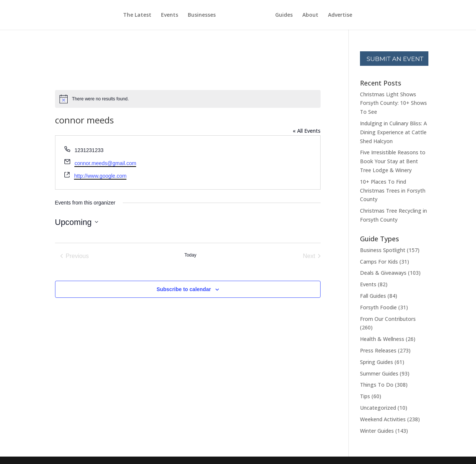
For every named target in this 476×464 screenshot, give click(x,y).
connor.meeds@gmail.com (105, 163)
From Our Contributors (388, 319)
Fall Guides (373, 296)
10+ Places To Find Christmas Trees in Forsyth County (393, 191)
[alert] (188, 99)
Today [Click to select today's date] (190, 255)
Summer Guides (379, 373)
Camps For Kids (379, 262)
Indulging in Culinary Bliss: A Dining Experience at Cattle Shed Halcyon (393, 132)
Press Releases (378, 350)
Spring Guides (377, 362)
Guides (284, 15)
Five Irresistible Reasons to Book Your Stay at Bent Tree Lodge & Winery (393, 161)
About (310, 15)
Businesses (202, 15)
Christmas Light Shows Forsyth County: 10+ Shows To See (393, 103)
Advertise (340, 15)
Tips (365, 396)
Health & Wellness (382, 339)
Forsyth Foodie (378, 307)
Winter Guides (377, 431)
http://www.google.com (100, 176)
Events (170, 15)
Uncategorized (378, 408)
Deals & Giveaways (383, 273)
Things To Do (377, 385)
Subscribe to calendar (184, 289)
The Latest (137, 15)
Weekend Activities (383, 419)
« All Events (307, 131)
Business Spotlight (383, 250)
